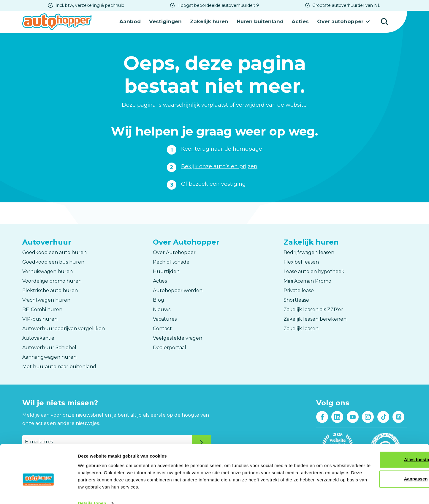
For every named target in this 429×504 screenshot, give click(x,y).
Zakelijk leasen (301, 328)
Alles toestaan (379, 449)
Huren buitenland (262, 21)
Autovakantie (38, 337)
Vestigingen (168, 21)
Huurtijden (166, 271)
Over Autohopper (174, 252)
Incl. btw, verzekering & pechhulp (90, 5)
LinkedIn (337, 416)
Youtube (353, 416)
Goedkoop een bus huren (53, 261)
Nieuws (162, 309)
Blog (159, 299)
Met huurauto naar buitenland (59, 366)
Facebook (322, 416)
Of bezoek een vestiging (214, 183)
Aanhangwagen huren (49, 356)
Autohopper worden (178, 290)
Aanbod (133, 21)
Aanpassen (380, 468)
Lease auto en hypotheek (314, 271)
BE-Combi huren (42, 309)
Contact (162, 328)
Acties (302, 21)
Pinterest (399, 416)
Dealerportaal (170, 347)
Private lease (299, 290)
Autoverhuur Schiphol (49, 347)
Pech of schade (171, 261)
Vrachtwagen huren (46, 299)
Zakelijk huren (211, 21)
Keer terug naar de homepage (222, 148)
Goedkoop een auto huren (54, 252)
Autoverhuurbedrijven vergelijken (64, 328)
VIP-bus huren (40, 318)
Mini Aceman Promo (307, 280)
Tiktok (383, 416)
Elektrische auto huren (50, 290)
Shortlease (296, 299)
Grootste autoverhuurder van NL (346, 5)
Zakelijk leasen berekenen (315, 318)
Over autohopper (341, 21)
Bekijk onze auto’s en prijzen (220, 166)
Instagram (368, 416)
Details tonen (92, 492)
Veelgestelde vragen (178, 337)
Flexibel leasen (301, 261)
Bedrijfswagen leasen (309, 252)
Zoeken (384, 21)
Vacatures (165, 318)
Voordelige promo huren (52, 280)
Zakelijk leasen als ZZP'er (313, 309)
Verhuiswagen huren (48, 271)
